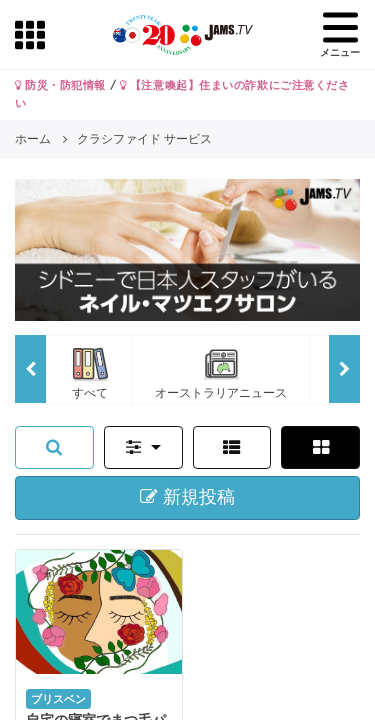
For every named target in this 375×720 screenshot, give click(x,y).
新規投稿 (187, 497)
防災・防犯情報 (60, 85)
